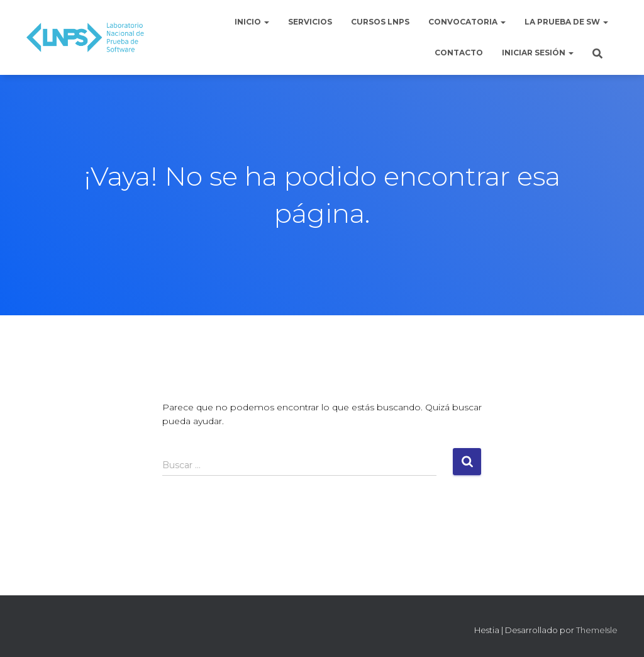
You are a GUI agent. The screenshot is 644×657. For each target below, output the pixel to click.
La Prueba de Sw (566, 22)
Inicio (252, 22)
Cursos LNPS (380, 22)
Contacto (459, 53)
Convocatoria (467, 22)
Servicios (310, 22)
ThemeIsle (597, 630)
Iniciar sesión (538, 53)
